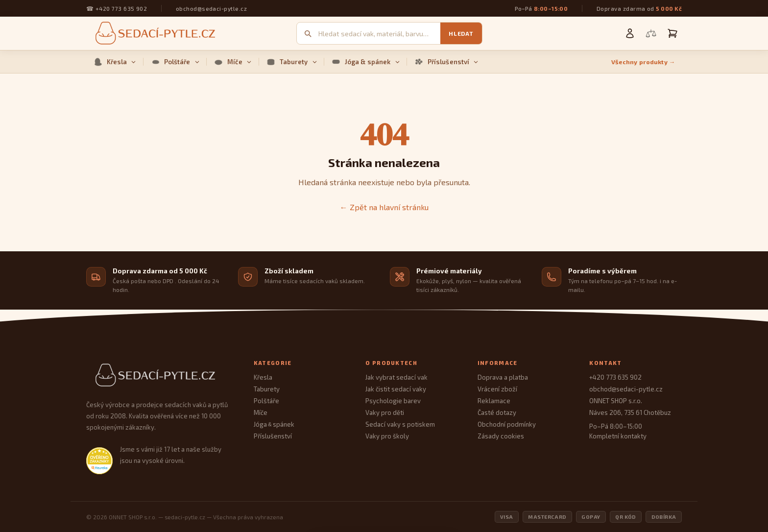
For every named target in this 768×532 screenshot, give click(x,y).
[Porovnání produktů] (651, 33)
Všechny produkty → (643, 62)
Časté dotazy (497, 412)
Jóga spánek (274, 424)
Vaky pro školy (387, 436)
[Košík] (672, 33)
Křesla (115, 62)
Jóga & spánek (366, 62)
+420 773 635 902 (121, 8)
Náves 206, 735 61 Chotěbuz (630, 412)
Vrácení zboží (497, 389)
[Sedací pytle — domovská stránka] (154, 34)
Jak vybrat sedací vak (396, 377)
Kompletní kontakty (618, 436)
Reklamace (494, 401)
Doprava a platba (503, 377)
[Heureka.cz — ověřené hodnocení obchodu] (99, 460)
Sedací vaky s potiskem (400, 424)
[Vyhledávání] (379, 34)
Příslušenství (446, 62)
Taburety (292, 62)
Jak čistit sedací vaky (396, 389)
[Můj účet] (630, 33)
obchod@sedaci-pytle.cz (211, 8)
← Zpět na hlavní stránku (384, 207)
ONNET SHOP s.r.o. (616, 401)
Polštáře (175, 62)
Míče (233, 62)
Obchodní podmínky (507, 424)
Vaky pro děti (385, 412)
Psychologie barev (393, 401)
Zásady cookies (501, 436)
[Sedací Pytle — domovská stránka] (160, 375)
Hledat (461, 33)
